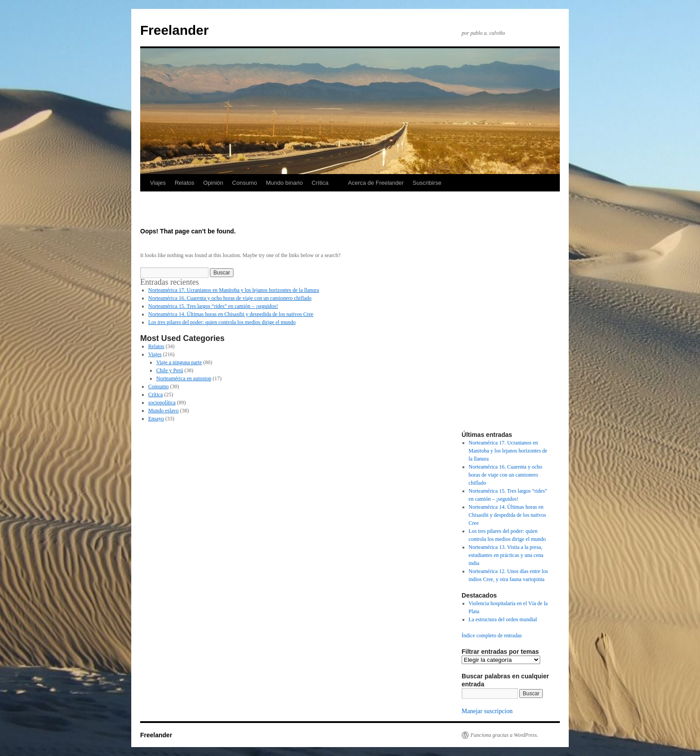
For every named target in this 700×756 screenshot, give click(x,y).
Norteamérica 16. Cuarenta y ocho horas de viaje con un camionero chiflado (230, 298)
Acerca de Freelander (376, 183)
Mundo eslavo (163, 411)
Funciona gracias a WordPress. (504, 735)
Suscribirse (427, 183)
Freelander (174, 30)
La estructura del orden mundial (503, 619)
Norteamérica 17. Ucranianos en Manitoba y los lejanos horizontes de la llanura (234, 290)
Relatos (184, 183)
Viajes (158, 183)
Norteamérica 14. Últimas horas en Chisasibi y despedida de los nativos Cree (231, 314)
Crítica (320, 183)
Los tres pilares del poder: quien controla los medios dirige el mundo (222, 322)
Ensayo (156, 419)
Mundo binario (284, 183)
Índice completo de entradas (492, 636)
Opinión (213, 183)
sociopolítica (162, 403)
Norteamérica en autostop (184, 378)
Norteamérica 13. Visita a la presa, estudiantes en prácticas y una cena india (506, 555)
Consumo (245, 183)
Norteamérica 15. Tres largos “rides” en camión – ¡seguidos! (213, 306)
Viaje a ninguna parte (179, 362)
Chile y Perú (170, 370)
